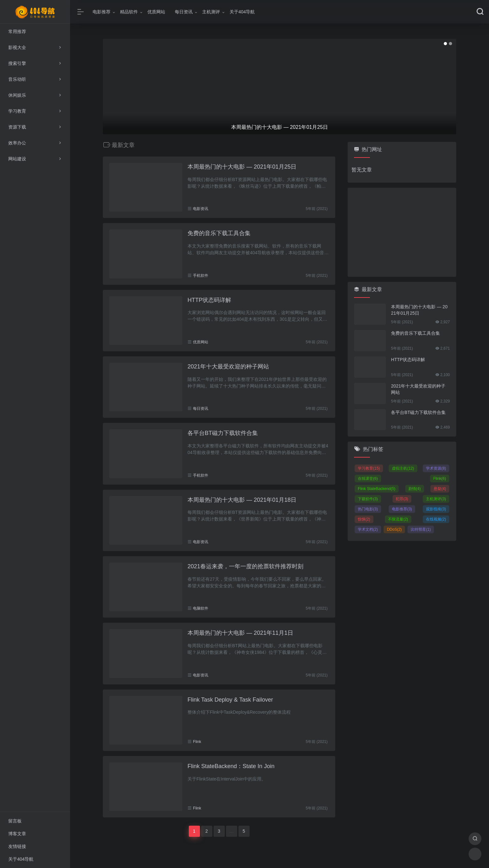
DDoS (394, 529)
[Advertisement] (402, 232)
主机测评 (211, 12)
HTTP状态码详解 (209, 300)
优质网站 (156, 12)
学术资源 (436, 468)
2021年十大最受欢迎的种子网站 (228, 367)
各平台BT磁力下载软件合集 (223, 433)
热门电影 (368, 509)
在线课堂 (368, 479)
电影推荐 (102, 12)
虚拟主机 (403, 468)
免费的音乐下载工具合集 (219, 233)
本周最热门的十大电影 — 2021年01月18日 (242, 500)
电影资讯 (201, 209)
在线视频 (436, 519)
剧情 (415, 489)
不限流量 (398, 519)
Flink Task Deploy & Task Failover (230, 700)
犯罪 (402, 499)
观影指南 (436, 509)
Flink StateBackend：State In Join (231, 766)
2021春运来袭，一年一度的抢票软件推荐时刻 (245, 566)
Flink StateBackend (377, 489)
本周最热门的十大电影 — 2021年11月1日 (240, 633)
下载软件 (368, 499)
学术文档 (368, 529)
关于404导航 (242, 12)
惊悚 (364, 519)
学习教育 (369, 468)
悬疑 (440, 489)
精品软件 (129, 12)
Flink (197, 742)
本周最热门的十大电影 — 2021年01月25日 (242, 167)
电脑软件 (201, 608)
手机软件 (201, 276)
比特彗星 (421, 529)
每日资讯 (184, 12)
